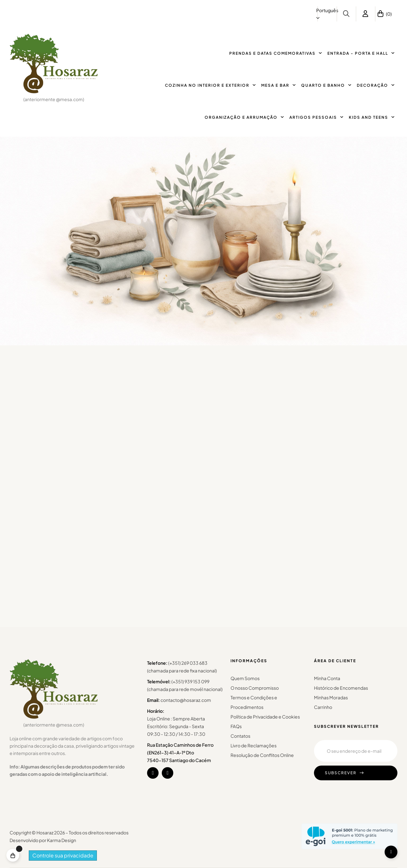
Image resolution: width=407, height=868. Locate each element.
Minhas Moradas (331, 697)
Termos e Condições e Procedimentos (254, 702)
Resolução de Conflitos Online (262, 755)
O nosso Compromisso (255, 688)
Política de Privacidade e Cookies (265, 717)
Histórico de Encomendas (341, 688)
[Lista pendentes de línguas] (327, 14)
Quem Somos (245, 678)
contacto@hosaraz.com (186, 700)
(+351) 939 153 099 (190, 681)
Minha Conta (327, 678)
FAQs (236, 726)
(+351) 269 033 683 (188, 663)
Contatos (240, 736)
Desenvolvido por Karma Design (43, 840)
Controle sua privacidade (63, 855)
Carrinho (323, 707)
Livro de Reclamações (254, 745)
